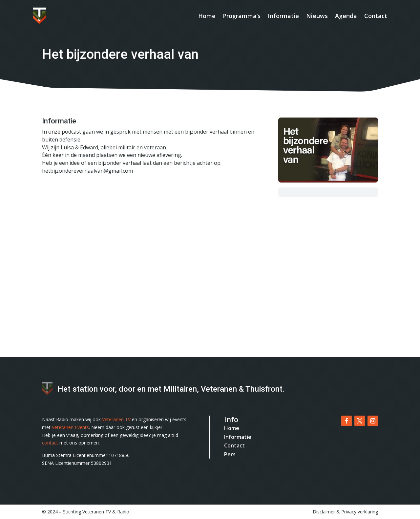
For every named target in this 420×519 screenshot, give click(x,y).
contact (50, 443)
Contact (376, 16)
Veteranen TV (116, 419)
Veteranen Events (70, 427)
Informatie (283, 16)
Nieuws (317, 16)
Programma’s (242, 16)
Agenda (346, 16)
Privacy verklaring (360, 512)
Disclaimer (324, 512)
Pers (230, 454)
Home (207, 16)
